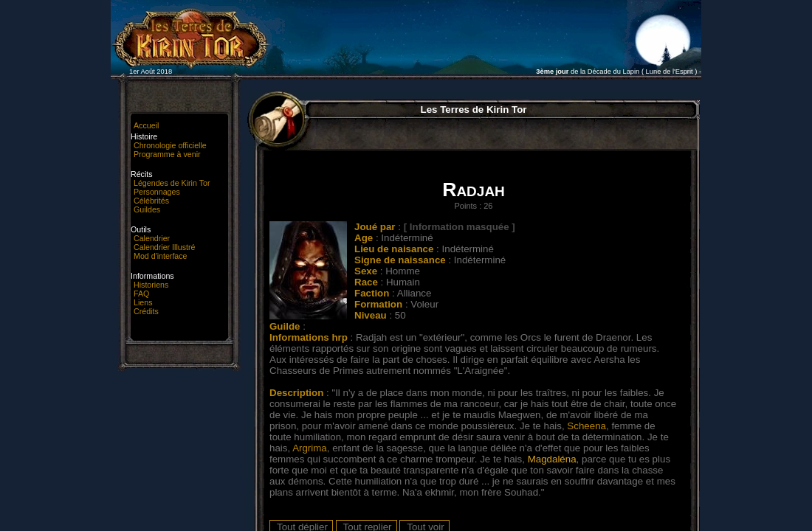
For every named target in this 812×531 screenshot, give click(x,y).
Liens (143, 302)
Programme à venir (167, 154)
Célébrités (151, 201)
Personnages (157, 192)
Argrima (310, 448)
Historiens (151, 285)
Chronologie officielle (170, 145)
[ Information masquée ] (460, 227)
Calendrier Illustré (165, 247)
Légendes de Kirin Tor (172, 183)
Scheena (586, 426)
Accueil (146, 125)
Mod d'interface (161, 256)
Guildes (147, 209)
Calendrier (152, 238)
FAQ (141, 294)
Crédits (146, 311)
